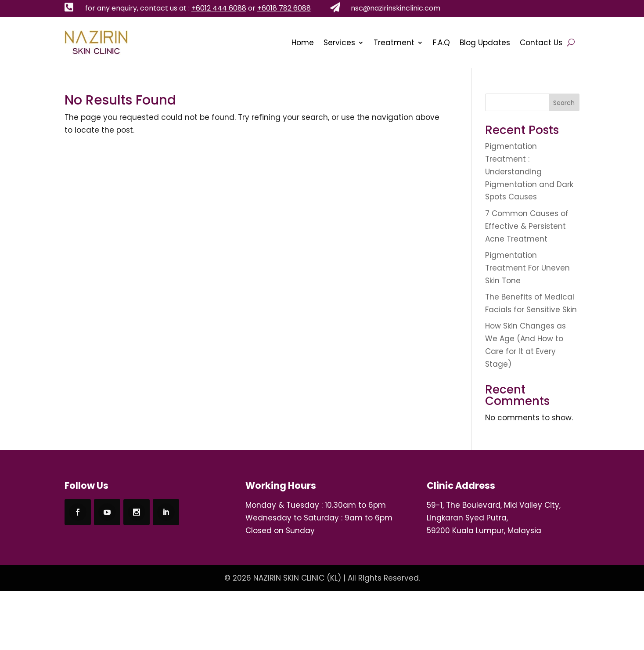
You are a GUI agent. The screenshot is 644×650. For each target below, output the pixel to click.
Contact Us (541, 43)
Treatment (394, 43)
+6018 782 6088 (284, 8)
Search (564, 103)
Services (339, 43)
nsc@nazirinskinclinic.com (396, 8)
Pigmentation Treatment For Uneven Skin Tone (527, 268)
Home (303, 43)
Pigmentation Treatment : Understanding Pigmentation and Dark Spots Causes (529, 172)
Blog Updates (485, 43)
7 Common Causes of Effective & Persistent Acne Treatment (527, 226)
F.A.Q (441, 43)
